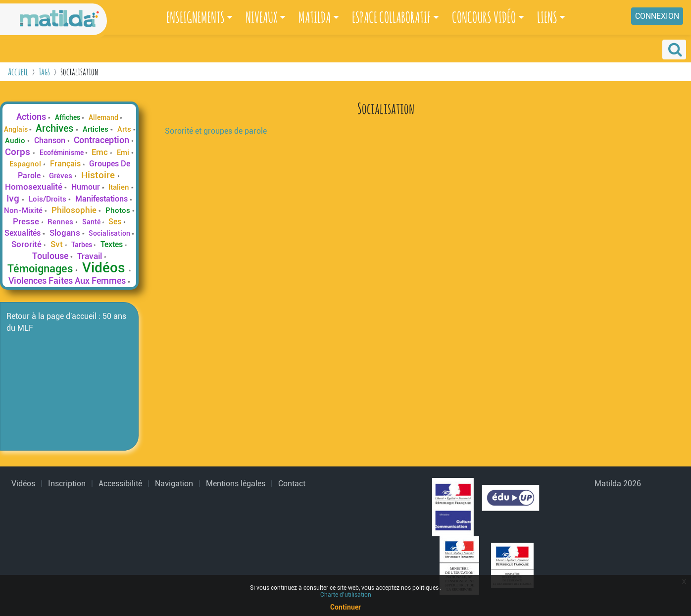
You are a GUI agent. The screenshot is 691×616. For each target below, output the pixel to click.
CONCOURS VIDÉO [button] (484, 17)
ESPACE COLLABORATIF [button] (391, 17)
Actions (32, 117)
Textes (113, 244)
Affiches (68, 117)
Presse (27, 221)
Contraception (102, 140)
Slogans (66, 233)
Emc (101, 152)
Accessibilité (120, 484)
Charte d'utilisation (346, 595)
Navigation (174, 484)
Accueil (18, 72)
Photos (119, 210)
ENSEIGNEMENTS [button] (196, 17)
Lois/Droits (49, 199)
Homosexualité (35, 187)
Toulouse (51, 256)
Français (66, 164)
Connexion (657, 16)
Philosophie (75, 210)
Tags (44, 72)
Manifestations (102, 199)
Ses (116, 222)
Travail (91, 256)
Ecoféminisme (62, 153)
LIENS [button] (547, 17)
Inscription (67, 484)
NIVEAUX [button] (261, 17)
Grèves (62, 176)
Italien (120, 187)
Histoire (99, 175)
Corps (19, 152)
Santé (92, 222)
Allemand (104, 117)
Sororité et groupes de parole (216, 131)
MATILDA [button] (315, 17)
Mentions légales (236, 484)
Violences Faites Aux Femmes (68, 281)
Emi (124, 153)
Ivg (14, 198)
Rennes (61, 222)
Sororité (27, 244)
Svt (58, 244)
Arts (125, 129)
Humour (87, 187)
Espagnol (26, 164)
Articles (97, 129)
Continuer (345, 607)
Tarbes (82, 245)
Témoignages (41, 268)
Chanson (51, 140)
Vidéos (105, 268)
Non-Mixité (24, 210)
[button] (674, 50)
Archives (56, 128)
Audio (16, 141)
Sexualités (24, 233)
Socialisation (110, 233)
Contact (292, 484)
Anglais (17, 129)
